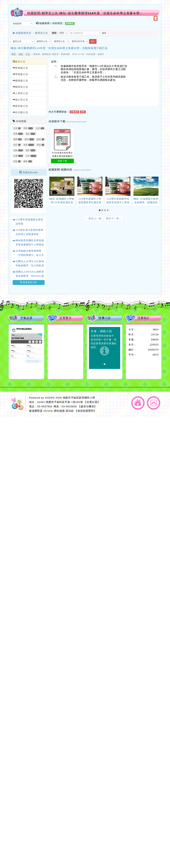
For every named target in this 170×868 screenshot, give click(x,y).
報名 (28, 150)
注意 (38, 128)
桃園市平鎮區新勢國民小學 (79, 398)
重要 (16, 139)
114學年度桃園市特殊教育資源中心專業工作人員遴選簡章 (118, 202)
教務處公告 (20, 68)
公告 (28, 54)
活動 (21, 54)
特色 (16, 161)
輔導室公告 (41, 33)
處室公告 (19, 61)
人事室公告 (20, 93)
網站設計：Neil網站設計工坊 (18, 404)
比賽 (16, 156)
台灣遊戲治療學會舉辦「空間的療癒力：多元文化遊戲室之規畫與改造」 (30, 255)
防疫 (39, 139)
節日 (16, 145)
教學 (26, 161)
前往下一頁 (114, 218)
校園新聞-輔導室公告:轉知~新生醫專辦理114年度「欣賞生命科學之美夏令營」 (85, 13)
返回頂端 (154, 403)
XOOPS (50, 398)
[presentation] (52, 187)
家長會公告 (20, 106)
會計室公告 (20, 100)
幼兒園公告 (20, 112)
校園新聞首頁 (22, 33)
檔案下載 (62, 161)
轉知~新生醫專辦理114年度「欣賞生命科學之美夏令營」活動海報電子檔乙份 (59, 48)
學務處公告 (20, 74)
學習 (14, 54)
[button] (100, 210)
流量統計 (144, 318)
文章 (16, 128)
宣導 (16, 134)
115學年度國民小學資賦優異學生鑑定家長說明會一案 (90, 202)
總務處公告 (20, 81)
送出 (93, 41)
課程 (27, 139)
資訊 (28, 134)
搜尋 (104, 33)
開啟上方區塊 (156, 18)
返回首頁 (138, 403)
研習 (26, 145)
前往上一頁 (94, 218)
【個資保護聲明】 (85, 411)
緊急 (39, 145)
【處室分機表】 (87, 406)
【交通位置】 (92, 402)
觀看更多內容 (29, 282)
